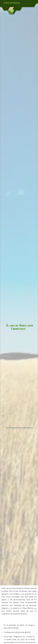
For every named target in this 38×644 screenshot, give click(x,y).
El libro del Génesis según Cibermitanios (20, 327)
